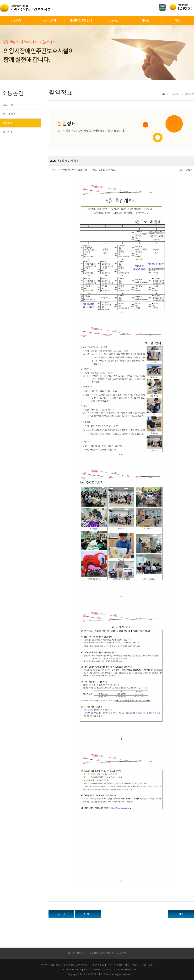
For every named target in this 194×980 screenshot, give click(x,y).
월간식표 (8, 132)
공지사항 (8, 105)
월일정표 (8, 123)
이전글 (62, 914)
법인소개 (16, 20)
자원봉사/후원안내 (81, 20)
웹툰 (178, 20)
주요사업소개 (48, 20)
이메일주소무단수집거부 (101, 953)
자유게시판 (9, 114)
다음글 (88, 914)
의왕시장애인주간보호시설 (25, 8)
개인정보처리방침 (77, 953)
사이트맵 (122, 953)
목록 (181, 914)
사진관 (145, 20)
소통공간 (113, 20)
